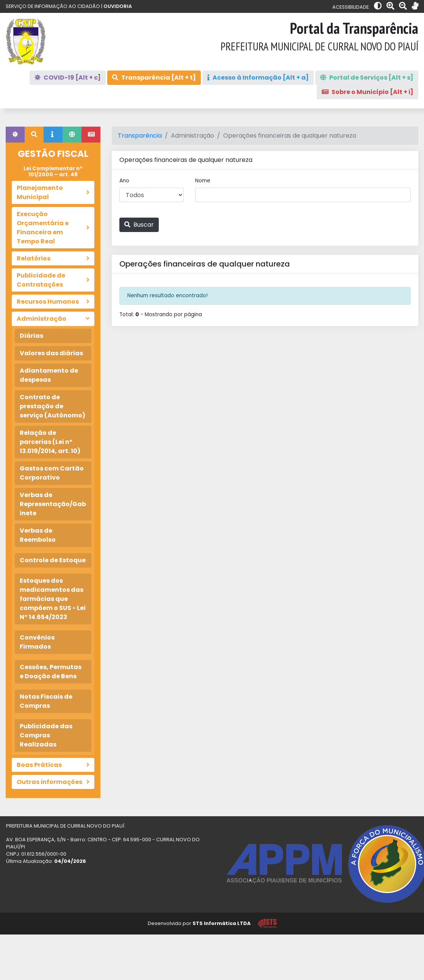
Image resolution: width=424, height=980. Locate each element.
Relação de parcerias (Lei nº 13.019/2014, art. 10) (50, 442)
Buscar (139, 225)
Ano (124, 181)
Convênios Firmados (37, 642)
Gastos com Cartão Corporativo (52, 473)
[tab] (15, 135)
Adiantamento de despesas (49, 375)
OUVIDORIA (118, 6)
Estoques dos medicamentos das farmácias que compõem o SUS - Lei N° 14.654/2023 (53, 599)
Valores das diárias (51, 353)
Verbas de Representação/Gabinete (53, 504)
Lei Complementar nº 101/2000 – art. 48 (53, 172)
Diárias (31, 336)
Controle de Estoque (53, 560)
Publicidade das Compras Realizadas (46, 735)
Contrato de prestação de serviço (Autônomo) (52, 406)
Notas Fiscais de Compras (46, 701)
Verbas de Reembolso (38, 535)
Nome (203, 181)
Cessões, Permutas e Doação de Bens (51, 672)
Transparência (140, 136)
